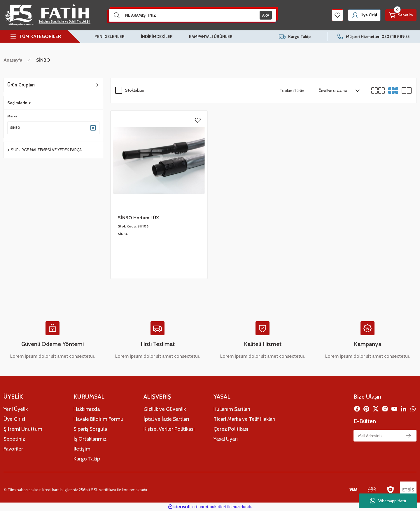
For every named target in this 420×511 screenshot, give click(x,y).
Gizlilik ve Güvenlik (165, 409)
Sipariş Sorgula (90, 429)
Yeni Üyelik (16, 409)
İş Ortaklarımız (90, 439)
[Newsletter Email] (385, 436)
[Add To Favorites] (198, 120)
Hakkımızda (87, 409)
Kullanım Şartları (232, 409)
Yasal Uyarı (226, 439)
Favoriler (13, 449)
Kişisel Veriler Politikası (169, 429)
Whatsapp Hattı (388, 501)
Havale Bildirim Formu (98, 419)
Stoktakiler (135, 90)
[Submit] (408, 436)
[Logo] (47, 15)
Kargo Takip (87, 459)
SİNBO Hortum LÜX (138, 218)
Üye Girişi (14, 419)
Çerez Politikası (231, 429)
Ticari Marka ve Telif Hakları (244, 419)
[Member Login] (358, 15)
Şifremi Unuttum (23, 429)
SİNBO (43, 60)
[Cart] (399, 15)
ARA (266, 15)
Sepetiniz (14, 439)
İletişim (82, 449)
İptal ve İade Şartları (166, 419)
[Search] (192, 15)
